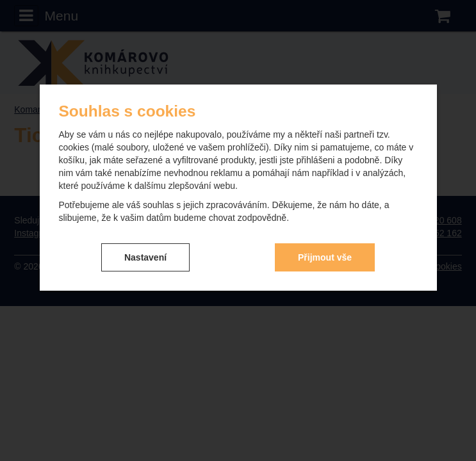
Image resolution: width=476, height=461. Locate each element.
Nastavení (145, 257)
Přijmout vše (325, 257)
